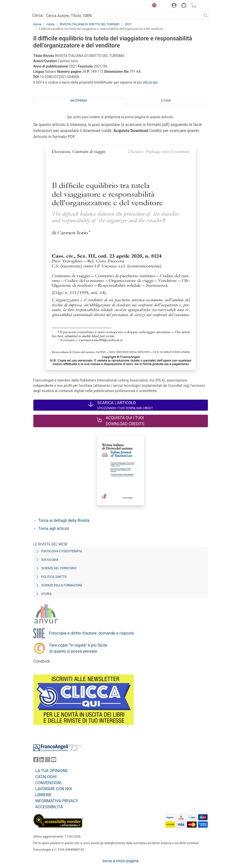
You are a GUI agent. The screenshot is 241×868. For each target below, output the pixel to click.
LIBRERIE (44, 795)
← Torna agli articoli (51, 529)
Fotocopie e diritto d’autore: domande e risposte (91, 633)
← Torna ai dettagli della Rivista (61, 520)
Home (37, 24)
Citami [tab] (166, 101)
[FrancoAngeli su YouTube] (54, 761)
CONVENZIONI (48, 783)
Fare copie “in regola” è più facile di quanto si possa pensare (78, 648)
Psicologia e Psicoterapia (62, 551)
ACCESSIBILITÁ (49, 807)
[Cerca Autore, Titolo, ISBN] (123, 16)
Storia (47, 594)
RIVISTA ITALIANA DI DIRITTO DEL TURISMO (90, 24)
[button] (153, 6)
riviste (51, 24)
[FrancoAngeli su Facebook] (36, 761)
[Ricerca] (206, 16)
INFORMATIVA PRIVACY (57, 801)
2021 (128, 24)
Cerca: (38, 15)
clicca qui (150, 82)
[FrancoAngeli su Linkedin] (42, 761)
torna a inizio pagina (120, 861)
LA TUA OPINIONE (52, 771)
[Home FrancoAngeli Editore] (50, 6)
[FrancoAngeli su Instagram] (48, 761)
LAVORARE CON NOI (54, 789)
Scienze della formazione (62, 585)
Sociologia (50, 560)
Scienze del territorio (59, 568)
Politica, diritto (54, 577)
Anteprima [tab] (79, 101)
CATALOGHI (46, 777)
